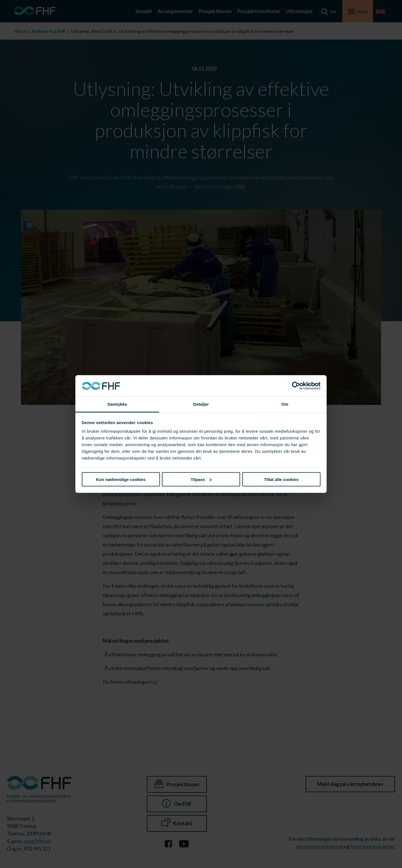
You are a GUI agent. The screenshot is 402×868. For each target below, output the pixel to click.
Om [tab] (285, 404)
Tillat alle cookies (281, 479)
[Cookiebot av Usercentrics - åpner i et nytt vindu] (296, 386)
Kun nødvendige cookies (121, 479)
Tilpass (201, 479)
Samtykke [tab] (117, 404)
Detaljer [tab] (201, 404)
